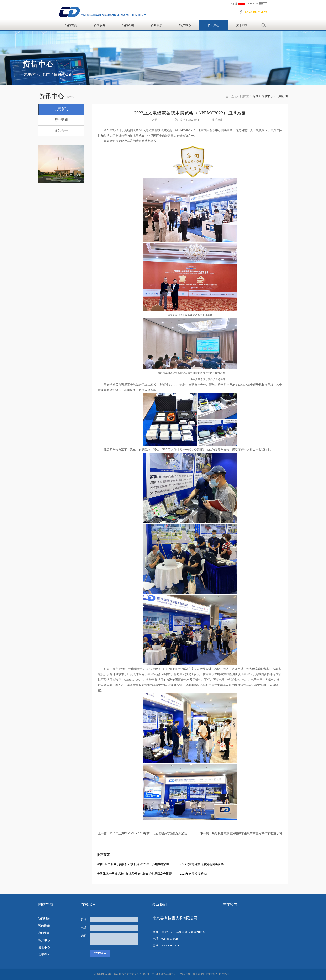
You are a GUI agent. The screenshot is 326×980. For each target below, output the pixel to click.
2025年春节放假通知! (194, 874)
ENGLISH (253, 4)
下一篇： (241, 834)
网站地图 (184, 974)
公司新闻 (282, 96)
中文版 (233, 4)
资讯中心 (267, 96)
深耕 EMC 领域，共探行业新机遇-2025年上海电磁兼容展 (133, 864)
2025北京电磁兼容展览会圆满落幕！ (203, 864)
